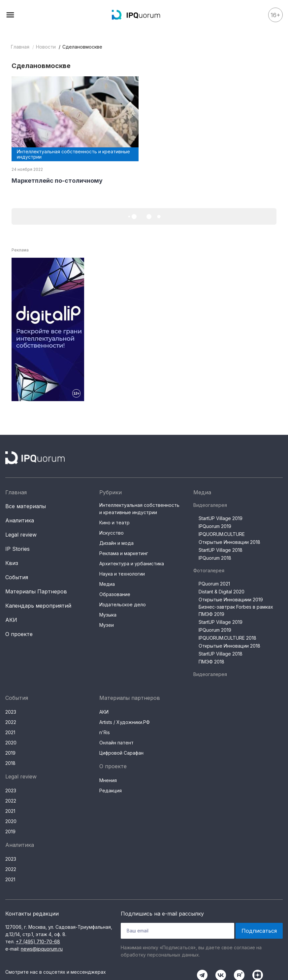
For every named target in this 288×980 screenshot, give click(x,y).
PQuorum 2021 (214, 584)
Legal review (21, 535)
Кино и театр (114, 523)
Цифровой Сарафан (121, 753)
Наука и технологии (122, 574)
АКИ (11, 620)
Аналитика (20, 520)
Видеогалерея (210, 505)
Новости (46, 47)
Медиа (107, 584)
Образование (115, 594)
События (17, 577)
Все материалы (26, 506)
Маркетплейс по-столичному (57, 181)
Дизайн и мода (116, 543)
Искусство (112, 533)
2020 (11, 743)
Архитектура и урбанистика (132, 564)
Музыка (108, 615)
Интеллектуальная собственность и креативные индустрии (139, 509)
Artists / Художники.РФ (125, 722)
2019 (10, 753)
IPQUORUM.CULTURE (222, 534)
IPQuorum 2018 (215, 558)
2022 (11, 722)
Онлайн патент (116, 743)
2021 (10, 732)
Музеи (107, 625)
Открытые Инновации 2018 (229, 542)
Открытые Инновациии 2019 (231, 600)
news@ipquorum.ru (42, 949)
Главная (20, 47)
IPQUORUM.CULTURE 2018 (227, 638)
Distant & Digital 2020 (222, 592)
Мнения (108, 780)
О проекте (19, 634)
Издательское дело (123, 604)
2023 (11, 712)
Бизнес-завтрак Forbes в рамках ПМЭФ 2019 (236, 610)
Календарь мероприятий (38, 606)
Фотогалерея (209, 570)
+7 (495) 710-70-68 (38, 942)
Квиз (12, 563)
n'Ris (105, 732)
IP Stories (17, 549)
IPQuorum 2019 (215, 526)
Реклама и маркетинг (124, 553)
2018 (10, 763)
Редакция (111, 791)
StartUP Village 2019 (221, 518)
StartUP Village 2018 (221, 550)
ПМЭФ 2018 (211, 662)
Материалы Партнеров (36, 591)
